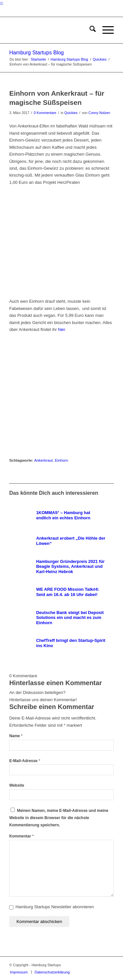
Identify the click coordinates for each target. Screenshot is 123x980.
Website (17, 785)
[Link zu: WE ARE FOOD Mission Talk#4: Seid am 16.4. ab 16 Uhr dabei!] (61, 592)
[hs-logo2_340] (51, 30)
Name (16, 736)
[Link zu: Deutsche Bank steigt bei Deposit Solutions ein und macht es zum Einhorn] (61, 618)
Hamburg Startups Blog (36, 53)
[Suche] (89, 30)
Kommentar (21, 836)
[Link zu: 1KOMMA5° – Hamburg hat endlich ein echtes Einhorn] (61, 515)
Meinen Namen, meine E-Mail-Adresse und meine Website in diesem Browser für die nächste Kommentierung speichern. (59, 818)
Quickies (71, 113)
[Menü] (105, 30)
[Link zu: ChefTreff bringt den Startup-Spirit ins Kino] (61, 643)
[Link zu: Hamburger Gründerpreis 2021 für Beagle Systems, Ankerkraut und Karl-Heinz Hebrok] (61, 567)
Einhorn (61, 460)
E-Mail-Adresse (25, 761)
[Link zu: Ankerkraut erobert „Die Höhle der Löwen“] (61, 541)
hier (61, 329)
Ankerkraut (43, 460)
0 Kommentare (45, 113)
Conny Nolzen (99, 113)
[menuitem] (89, 30)
